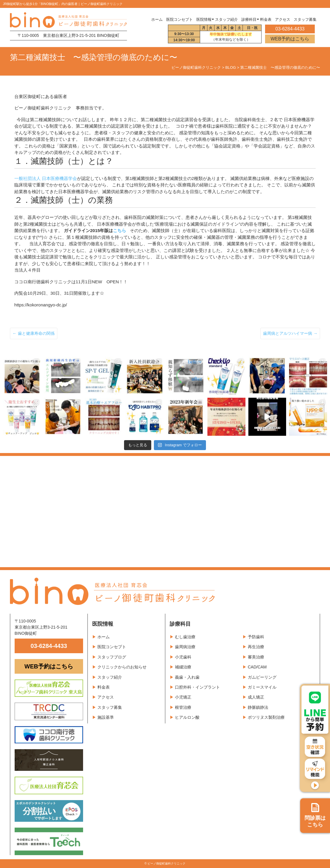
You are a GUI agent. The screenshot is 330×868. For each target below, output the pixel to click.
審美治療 (256, 657)
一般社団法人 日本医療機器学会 (46, 178)
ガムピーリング (262, 677)
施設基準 (106, 717)
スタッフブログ (112, 657)
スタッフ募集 (110, 707)
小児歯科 (183, 657)
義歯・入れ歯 (187, 677)
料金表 (104, 687)
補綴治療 (183, 667)
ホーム (157, 20)
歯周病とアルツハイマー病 (290, 333)
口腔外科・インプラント (197, 687)
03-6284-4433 (49, 646)
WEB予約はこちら (290, 39)
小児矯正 (183, 697)
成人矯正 (256, 697)
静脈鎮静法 (258, 707)
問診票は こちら (315, 815)
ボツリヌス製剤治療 (266, 717)
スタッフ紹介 (110, 677)
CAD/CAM (257, 667)
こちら (120, 230)
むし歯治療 (185, 637)
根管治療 (183, 707)
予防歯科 (256, 637)
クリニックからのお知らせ (122, 667)
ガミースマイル (262, 687)
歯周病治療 (185, 647)
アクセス (106, 697)
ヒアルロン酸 (187, 717)
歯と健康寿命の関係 (34, 333)
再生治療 (256, 647)
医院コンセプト (112, 647)
